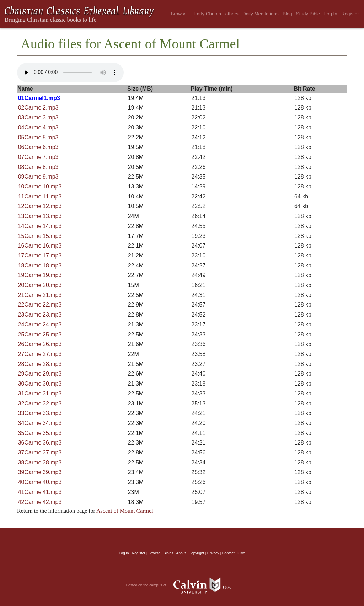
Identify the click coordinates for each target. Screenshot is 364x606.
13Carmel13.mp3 (40, 216)
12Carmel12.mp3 (40, 206)
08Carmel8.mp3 (38, 167)
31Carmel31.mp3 (40, 394)
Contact (228, 553)
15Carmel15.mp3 (40, 236)
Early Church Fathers (216, 14)
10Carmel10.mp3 (40, 187)
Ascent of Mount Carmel (125, 511)
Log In (331, 14)
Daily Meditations (260, 14)
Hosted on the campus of (182, 585)
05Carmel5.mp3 (38, 137)
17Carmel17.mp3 (40, 256)
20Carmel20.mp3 (40, 285)
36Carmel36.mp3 (40, 443)
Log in (124, 553)
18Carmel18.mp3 (40, 265)
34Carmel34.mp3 (40, 423)
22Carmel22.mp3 (40, 305)
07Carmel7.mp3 (38, 157)
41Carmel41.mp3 (40, 492)
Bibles (168, 553)
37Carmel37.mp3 (40, 453)
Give (241, 553)
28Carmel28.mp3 (40, 364)
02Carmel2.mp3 (38, 108)
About (181, 553)
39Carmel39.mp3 (40, 472)
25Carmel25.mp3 (40, 334)
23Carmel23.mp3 (40, 315)
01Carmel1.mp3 (39, 98)
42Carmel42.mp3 (40, 502)
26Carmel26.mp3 (40, 344)
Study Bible (308, 14)
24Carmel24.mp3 (40, 325)
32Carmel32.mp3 (40, 403)
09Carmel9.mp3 (38, 177)
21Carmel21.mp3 (40, 295)
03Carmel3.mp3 (38, 118)
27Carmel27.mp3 (40, 354)
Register (350, 14)
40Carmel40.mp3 (40, 482)
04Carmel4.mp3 (38, 127)
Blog (287, 14)
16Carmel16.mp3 (40, 246)
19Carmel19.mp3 (40, 275)
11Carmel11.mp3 (40, 196)
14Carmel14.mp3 (40, 226)
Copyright (197, 553)
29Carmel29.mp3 (40, 374)
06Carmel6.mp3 (38, 147)
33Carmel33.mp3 (40, 413)
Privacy (213, 553)
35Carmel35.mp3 (40, 433)
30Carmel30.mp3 (40, 384)
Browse (180, 14)
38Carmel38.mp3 (40, 463)
